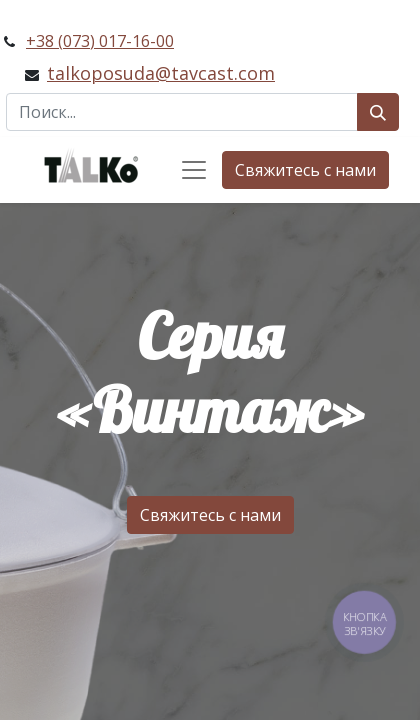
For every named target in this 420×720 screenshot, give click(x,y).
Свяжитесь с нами (305, 170)
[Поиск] (378, 112)
